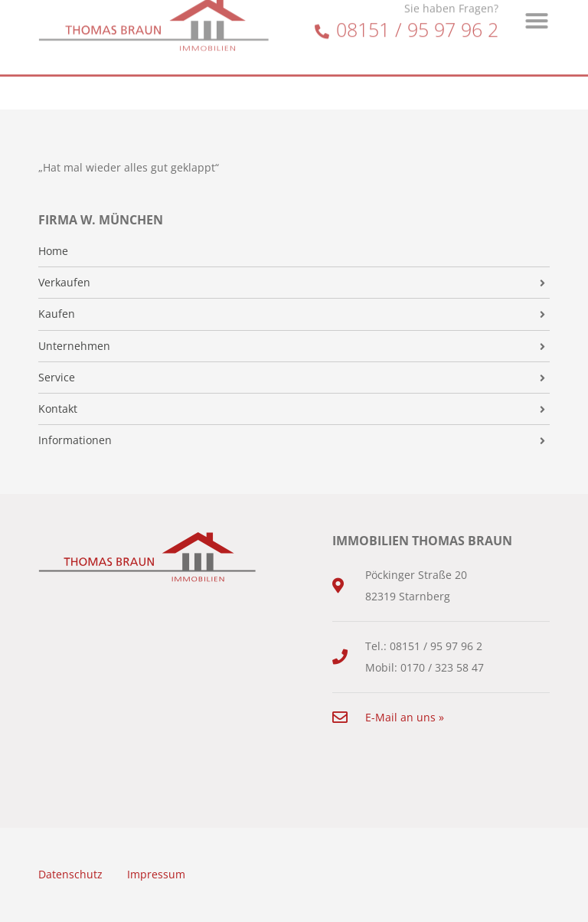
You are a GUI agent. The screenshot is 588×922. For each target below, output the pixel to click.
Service (57, 378)
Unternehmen (74, 346)
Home (53, 251)
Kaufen (57, 314)
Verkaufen (64, 283)
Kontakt (58, 409)
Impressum (156, 874)
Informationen (75, 440)
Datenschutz (70, 874)
